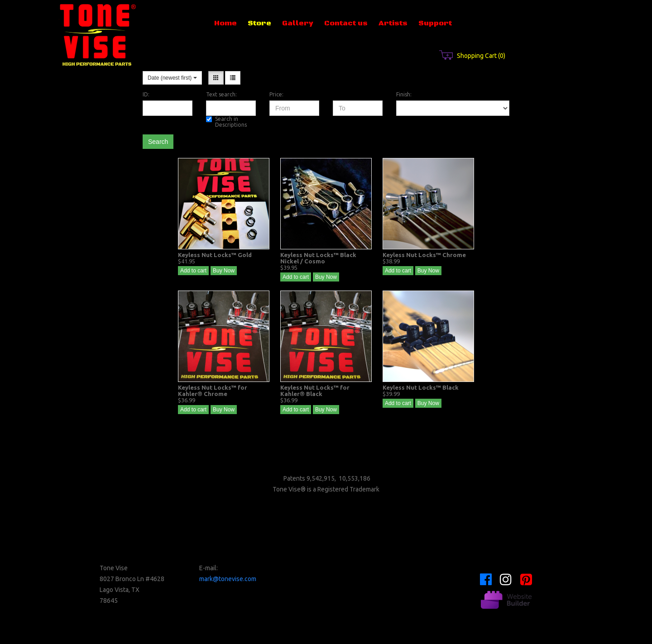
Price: (276, 94)
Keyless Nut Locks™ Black (421, 387)
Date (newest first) (172, 78)
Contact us (346, 23)
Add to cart (193, 271)
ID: (146, 94)
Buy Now (224, 271)
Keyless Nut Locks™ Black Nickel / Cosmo (318, 258)
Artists (393, 23)
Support (435, 23)
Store (259, 23)
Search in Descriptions (226, 122)
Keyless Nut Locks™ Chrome (424, 255)
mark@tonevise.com (228, 579)
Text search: (221, 94)
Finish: (404, 94)
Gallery (298, 23)
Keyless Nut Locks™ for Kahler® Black (315, 391)
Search (158, 142)
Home (225, 23)
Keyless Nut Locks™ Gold (215, 255)
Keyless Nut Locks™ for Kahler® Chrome (213, 391)
